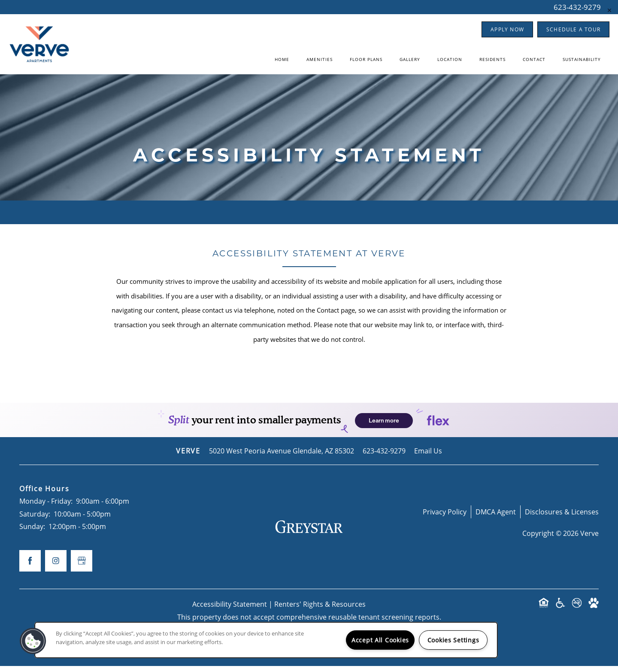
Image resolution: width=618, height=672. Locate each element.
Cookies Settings (453, 640)
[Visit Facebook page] (30, 567)
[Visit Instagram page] (56, 567)
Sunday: (32, 533)
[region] (266, 640)
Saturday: (35, 520)
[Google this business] (82, 567)
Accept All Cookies (380, 640)
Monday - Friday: (46, 507)
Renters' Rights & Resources (320, 610)
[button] (507, 29)
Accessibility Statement (230, 610)
